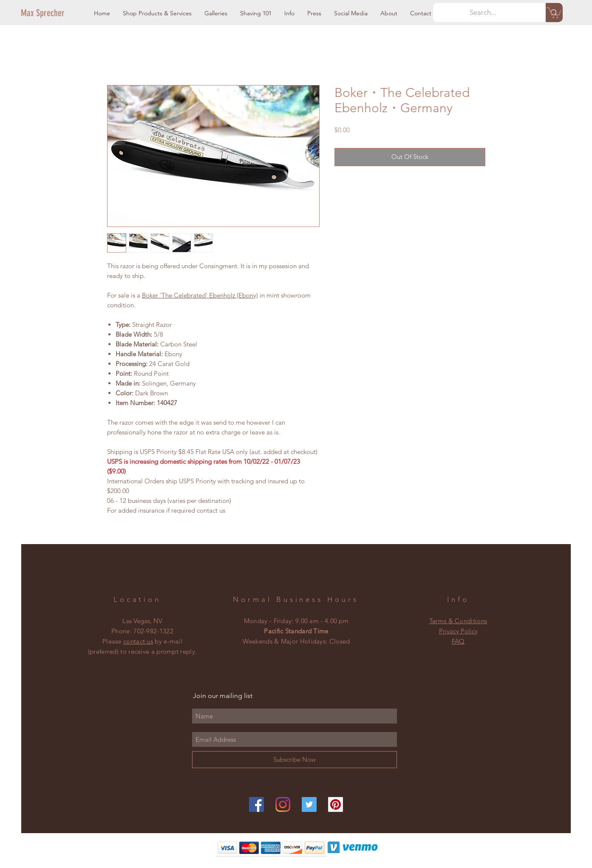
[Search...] (483, 13)
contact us (138, 641)
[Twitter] (309, 804)
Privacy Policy (458, 631)
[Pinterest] (336, 804)
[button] (157, 13)
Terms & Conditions (458, 621)
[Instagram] (283, 804)
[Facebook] (256, 804)
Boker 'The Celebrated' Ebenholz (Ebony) (200, 295)
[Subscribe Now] (295, 760)
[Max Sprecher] (50, 13)
